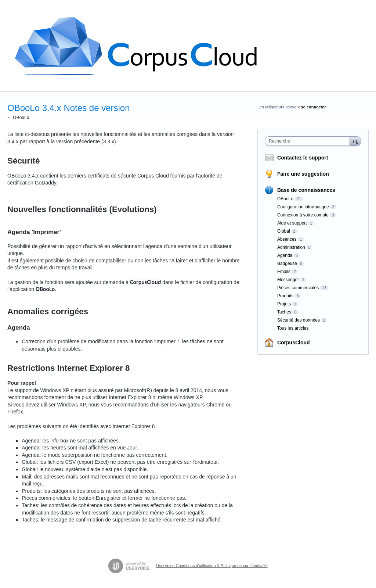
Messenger (288, 280)
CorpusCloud (294, 343)
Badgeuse (287, 263)
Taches (284, 312)
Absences (287, 239)
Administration (291, 247)
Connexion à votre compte (303, 215)
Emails (284, 272)
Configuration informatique (303, 207)
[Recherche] (355, 141)
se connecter (314, 107)
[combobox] (309, 141)
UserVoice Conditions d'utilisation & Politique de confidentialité (212, 566)
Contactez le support (303, 158)
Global (284, 231)
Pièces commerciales (298, 288)
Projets (284, 304)
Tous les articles (293, 328)
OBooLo (285, 199)
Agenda (285, 255)
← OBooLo (18, 118)
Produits (285, 296)
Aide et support (292, 223)
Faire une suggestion (303, 174)
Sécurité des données (299, 320)
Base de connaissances (306, 190)
